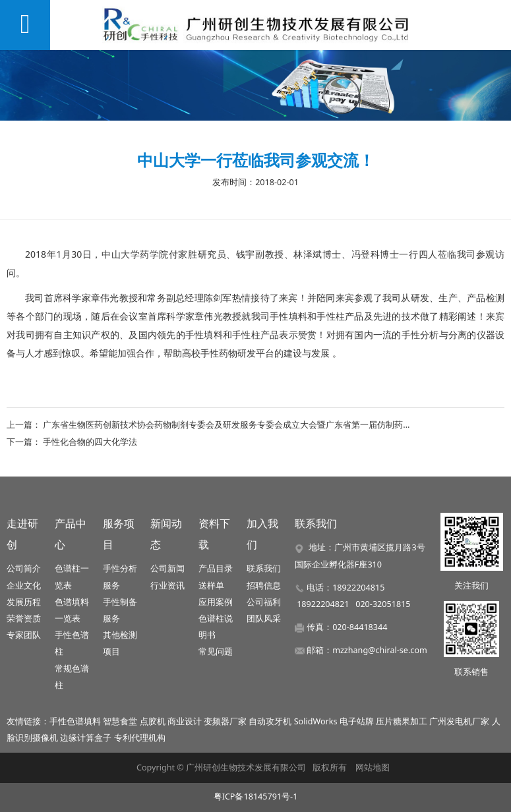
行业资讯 (167, 586)
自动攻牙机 (270, 721)
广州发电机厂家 (459, 721)
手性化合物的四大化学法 (90, 442)
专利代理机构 (140, 738)
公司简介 (24, 568)
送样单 (211, 586)
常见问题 (216, 652)
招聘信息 (264, 586)
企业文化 (24, 586)
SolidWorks (316, 721)
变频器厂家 (225, 721)
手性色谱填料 (75, 721)
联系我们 (264, 568)
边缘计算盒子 (86, 738)
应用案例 (216, 602)
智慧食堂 (120, 721)
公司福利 (264, 602)
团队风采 (264, 619)
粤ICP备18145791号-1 (256, 797)
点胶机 (153, 721)
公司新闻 (167, 568)
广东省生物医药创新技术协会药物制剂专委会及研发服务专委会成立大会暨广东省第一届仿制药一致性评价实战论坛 (261, 424)
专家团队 (24, 635)
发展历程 (24, 602)
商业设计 (185, 721)
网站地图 (373, 768)
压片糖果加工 (402, 721)
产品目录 (216, 568)
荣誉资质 (24, 619)
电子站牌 (357, 721)
